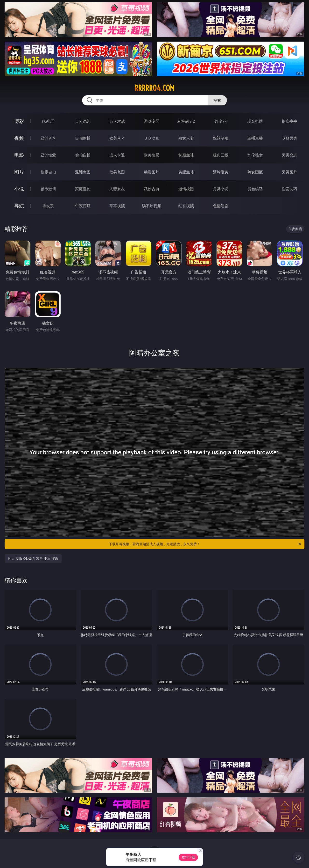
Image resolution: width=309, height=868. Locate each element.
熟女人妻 (186, 138)
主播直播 (255, 138)
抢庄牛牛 (289, 121)
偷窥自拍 (48, 172)
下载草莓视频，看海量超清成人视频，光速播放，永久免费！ (205, 544)
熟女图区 (255, 172)
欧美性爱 (152, 155)
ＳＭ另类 (289, 138)
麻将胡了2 (186, 121)
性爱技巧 (289, 189)
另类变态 (289, 155)
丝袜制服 (221, 138)
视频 (19, 138)
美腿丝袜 (186, 172)
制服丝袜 (186, 155)
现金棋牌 (255, 121)
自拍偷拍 (83, 138)
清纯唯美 (221, 172)
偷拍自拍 (83, 155)
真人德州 (83, 121)
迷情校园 (186, 189)
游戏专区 (152, 121)
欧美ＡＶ (117, 138)
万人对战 (117, 121)
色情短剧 (221, 206)
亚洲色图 (83, 172)
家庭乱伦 (83, 189)
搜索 (217, 100)
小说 (19, 189)
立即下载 (188, 857)
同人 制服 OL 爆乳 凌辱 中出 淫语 (33, 558)
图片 (19, 172)
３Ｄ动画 (152, 138)
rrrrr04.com (154, 88)
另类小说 (221, 189)
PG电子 (48, 121)
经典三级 (221, 155)
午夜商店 (83, 206)
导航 (19, 206)
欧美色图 (117, 172)
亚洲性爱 (48, 155)
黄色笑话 (255, 189)
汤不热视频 (152, 206)
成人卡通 (117, 155)
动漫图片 (152, 172)
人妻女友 (117, 189)
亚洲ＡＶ (48, 138)
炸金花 (221, 121)
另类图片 (289, 172)
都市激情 (48, 189)
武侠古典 (152, 189)
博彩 (19, 121)
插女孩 (48, 206)
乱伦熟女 (255, 155)
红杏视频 (186, 206)
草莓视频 (117, 206)
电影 (19, 155)
